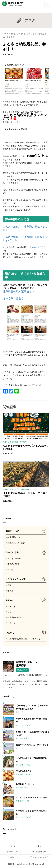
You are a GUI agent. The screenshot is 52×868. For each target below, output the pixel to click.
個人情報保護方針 (39, 852)
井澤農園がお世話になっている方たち (24, 639)
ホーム (13, 846)
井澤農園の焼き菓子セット (19, 292)
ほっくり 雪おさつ (15, 298)
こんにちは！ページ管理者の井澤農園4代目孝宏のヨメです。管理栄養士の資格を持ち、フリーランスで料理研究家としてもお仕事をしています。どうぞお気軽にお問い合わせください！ (26, 681)
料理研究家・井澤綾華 (18, 442)
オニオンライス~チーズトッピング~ (31, 797)
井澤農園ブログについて (26, 784)
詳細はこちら (22, 670)
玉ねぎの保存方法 (24, 771)
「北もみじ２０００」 (38, 247)
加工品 (10, 569)
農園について (12, 531)
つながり (10, 633)
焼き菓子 (11, 591)
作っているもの (13, 552)
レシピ (10, 612)
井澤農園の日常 (14, 617)
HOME (6, 34)
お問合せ (13, 857)
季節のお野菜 (13, 564)
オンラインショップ (16, 579)
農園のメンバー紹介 (16, 543)
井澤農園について (15, 537)
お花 (25, 738)
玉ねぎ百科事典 (23, 489)
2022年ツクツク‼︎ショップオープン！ (32, 745)
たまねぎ (13, 489)
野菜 (9, 585)
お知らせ (15, 34)
